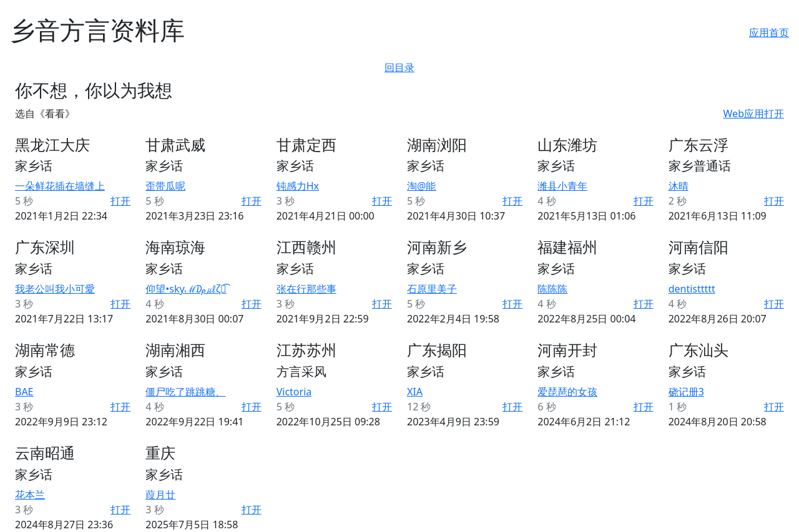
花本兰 (30, 495)
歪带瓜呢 (165, 186)
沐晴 (679, 186)
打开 (120, 201)
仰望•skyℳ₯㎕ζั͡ (186, 289)
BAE (24, 392)
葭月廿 (160, 495)
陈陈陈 (552, 289)
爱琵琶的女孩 (567, 392)
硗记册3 (686, 392)
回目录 (399, 67)
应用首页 (769, 32)
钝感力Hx (298, 186)
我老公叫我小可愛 (55, 289)
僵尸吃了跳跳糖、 (185, 392)
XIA (415, 392)
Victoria (294, 392)
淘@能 (421, 186)
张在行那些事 (306, 289)
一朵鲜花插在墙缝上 (60, 186)
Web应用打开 (754, 114)
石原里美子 (432, 289)
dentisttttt (692, 289)
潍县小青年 (562, 186)
